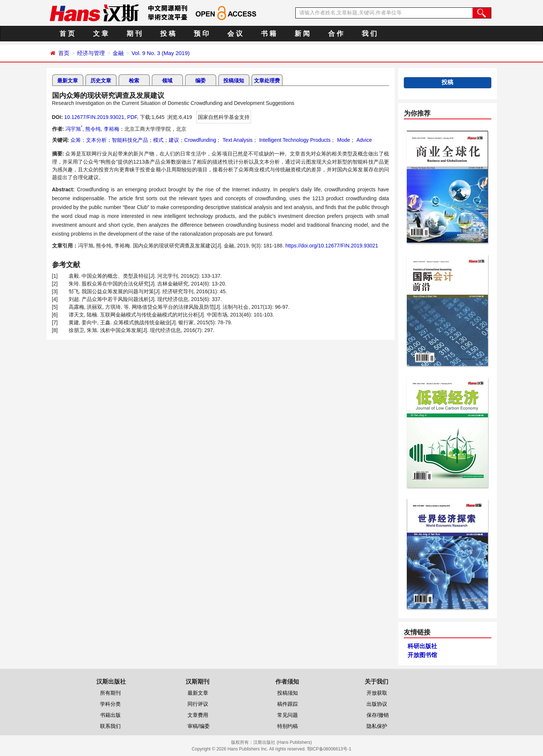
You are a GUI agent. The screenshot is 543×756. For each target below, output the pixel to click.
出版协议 (377, 704)
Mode (343, 140)
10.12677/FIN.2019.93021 (94, 117)
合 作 (336, 34)
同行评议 (198, 704)
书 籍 (269, 34)
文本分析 (96, 140)
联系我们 (110, 726)
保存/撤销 (378, 715)
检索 (134, 81)
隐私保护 (377, 726)
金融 (118, 53)
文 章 (101, 34)
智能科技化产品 (130, 140)
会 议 (235, 34)
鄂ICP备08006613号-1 (329, 749)
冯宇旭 (74, 129)
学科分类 (110, 704)
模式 (158, 140)
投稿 (447, 82)
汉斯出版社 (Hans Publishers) (283, 742)
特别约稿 (288, 726)
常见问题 (288, 715)
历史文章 (101, 81)
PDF (132, 117)
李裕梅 (111, 129)
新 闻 (302, 34)
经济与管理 (91, 53)
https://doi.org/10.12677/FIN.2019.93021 (332, 246)
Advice (363, 140)
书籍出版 (110, 715)
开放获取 (377, 693)
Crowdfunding (200, 140)
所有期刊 (110, 693)
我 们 (369, 34)
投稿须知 (234, 81)
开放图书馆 (422, 655)
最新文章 (68, 81)
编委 (200, 81)
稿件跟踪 (288, 704)
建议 (174, 140)
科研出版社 (422, 646)
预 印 (201, 34)
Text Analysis (237, 140)
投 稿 (168, 34)
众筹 (76, 140)
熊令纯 (93, 129)
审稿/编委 (199, 726)
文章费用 (198, 715)
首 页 (67, 34)
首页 (64, 53)
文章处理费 (267, 81)
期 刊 (134, 34)
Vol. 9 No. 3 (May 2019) (161, 53)
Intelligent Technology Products (294, 140)
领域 (167, 81)
